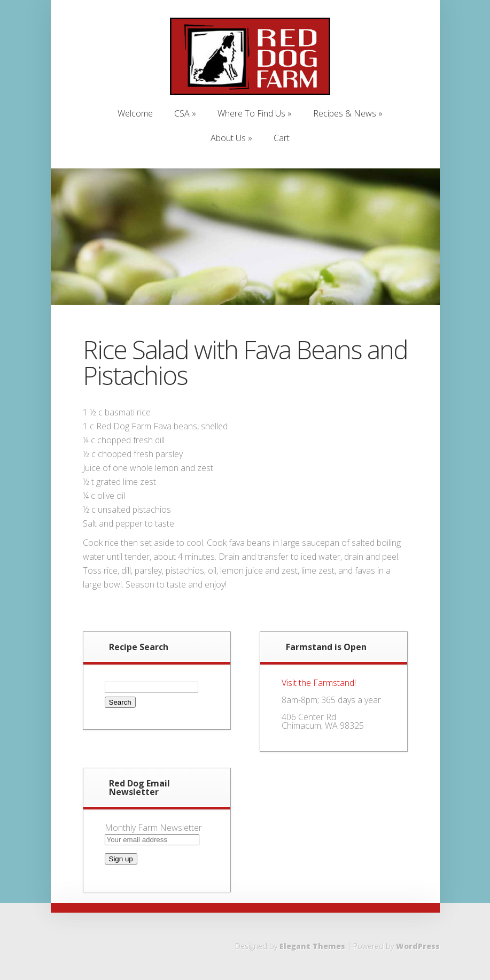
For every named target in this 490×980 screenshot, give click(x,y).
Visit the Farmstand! (319, 683)
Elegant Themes (312, 946)
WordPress (418, 946)
